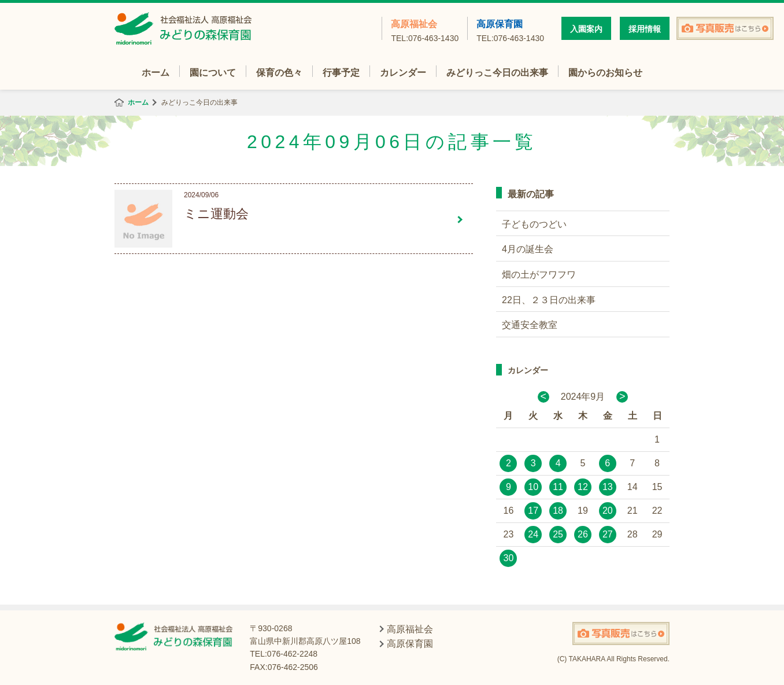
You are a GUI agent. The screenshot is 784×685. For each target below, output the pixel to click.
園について (213, 73)
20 (608, 511)
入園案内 (586, 29)
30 (509, 558)
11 (558, 487)
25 (558, 534)
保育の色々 (279, 73)
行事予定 (341, 73)
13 (608, 487)
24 (533, 534)
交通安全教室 (530, 325)
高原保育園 (510, 30)
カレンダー (403, 73)
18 (558, 511)
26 (583, 534)
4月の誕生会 (528, 249)
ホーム (156, 73)
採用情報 (645, 29)
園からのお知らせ (605, 73)
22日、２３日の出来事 (549, 300)
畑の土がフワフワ (539, 275)
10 (533, 487)
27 (608, 534)
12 (583, 487)
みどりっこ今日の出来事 (497, 73)
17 (533, 511)
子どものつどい (534, 224)
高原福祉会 (425, 30)
